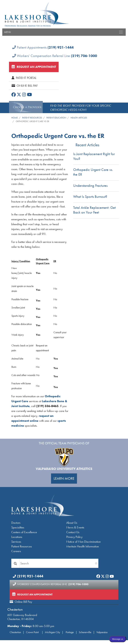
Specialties (18, 527)
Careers (16, 551)
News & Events (75, 527)
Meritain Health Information (83, 546)
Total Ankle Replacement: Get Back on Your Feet (94, 210)
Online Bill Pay (25, 86)
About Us (72, 523)
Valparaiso (102, 632)
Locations (17, 537)
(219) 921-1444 (61, 47)
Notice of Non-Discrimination (83, 542)
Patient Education (56, 118)
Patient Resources (32, 118)
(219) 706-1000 (84, 56)
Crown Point (33, 632)
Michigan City (52, 632)
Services (16, 542)
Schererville (85, 632)
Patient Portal (24, 78)
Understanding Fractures (90, 185)
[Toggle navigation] (121, 32)
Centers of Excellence (24, 532)
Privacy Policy (74, 537)
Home (15, 118)
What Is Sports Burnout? (90, 197)
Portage (70, 632)
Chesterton (15, 609)
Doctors (16, 523)
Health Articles (79, 118)
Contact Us (73, 532)
